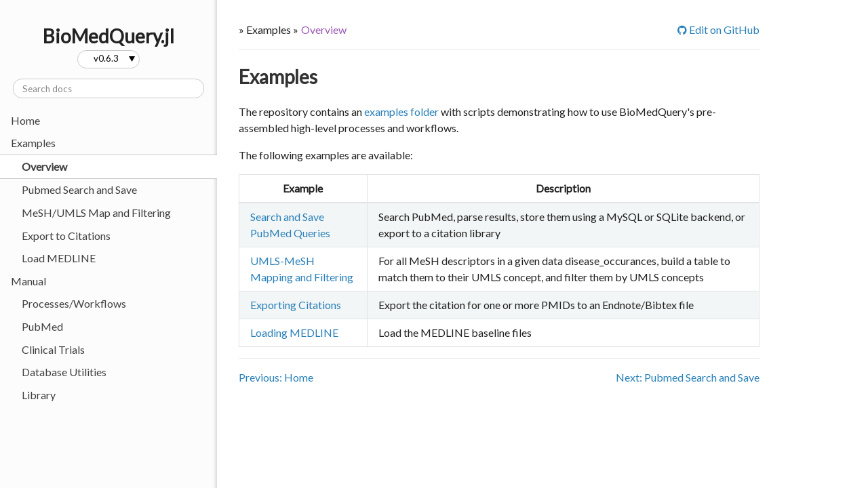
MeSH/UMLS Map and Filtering (96, 212)
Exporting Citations (296, 305)
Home (25, 120)
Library (39, 395)
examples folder (401, 111)
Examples (278, 77)
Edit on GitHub (718, 29)
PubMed (42, 326)
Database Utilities (64, 372)
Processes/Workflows (74, 303)
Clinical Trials (53, 349)
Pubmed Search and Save (79, 189)
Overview (44, 166)
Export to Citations (66, 236)
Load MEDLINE (59, 258)
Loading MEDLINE (294, 332)
